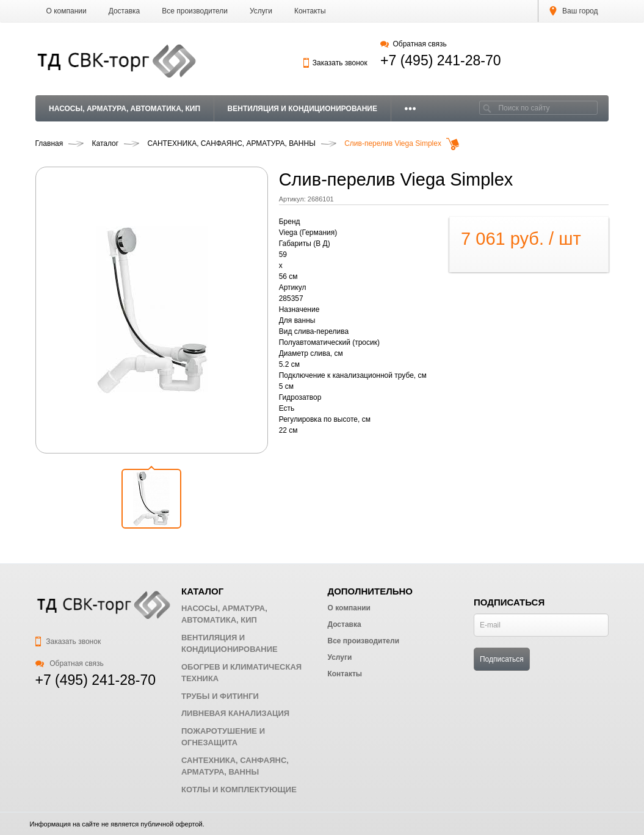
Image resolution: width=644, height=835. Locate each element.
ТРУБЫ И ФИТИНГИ (220, 696)
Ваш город (574, 11)
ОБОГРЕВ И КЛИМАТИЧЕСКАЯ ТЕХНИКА (241, 673)
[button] (151, 499)
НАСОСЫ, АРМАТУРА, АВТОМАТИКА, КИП (125, 109)
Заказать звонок (335, 63)
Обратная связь (414, 44)
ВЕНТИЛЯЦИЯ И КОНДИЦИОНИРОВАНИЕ (302, 109)
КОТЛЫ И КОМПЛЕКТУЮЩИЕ (239, 790)
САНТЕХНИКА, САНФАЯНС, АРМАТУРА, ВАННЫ (235, 766)
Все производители (195, 11)
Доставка (125, 11)
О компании (67, 11)
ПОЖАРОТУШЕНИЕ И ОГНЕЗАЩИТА (223, 737)
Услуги (261, 11)
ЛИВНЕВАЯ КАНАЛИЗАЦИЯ (235, 713)
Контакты (310, 11)
